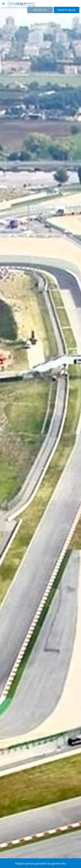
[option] (40, 434)
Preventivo (40, 10)
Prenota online (67, 10)
